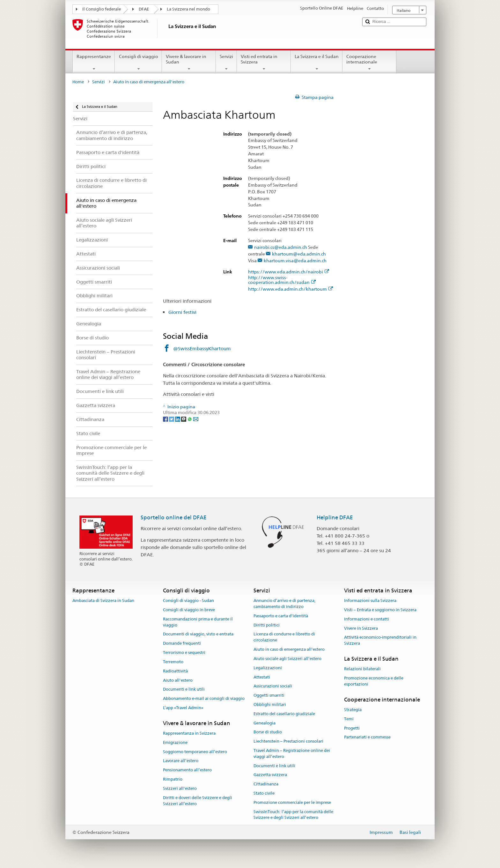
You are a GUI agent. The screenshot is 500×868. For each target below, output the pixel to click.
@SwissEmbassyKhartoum (202, 349)
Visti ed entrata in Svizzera (264, 63)
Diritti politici (267, 625)
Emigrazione (175, 742)
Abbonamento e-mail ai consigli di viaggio (204, 698)
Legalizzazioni (268, 668)
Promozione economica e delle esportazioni (374, 681)
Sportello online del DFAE (174, 517)
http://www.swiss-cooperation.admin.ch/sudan (282, 280)
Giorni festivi (182, 312)
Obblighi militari (270, 705)
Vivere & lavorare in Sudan (189, 63)
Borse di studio (268, 732)
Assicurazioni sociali (273, 686)
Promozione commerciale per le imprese (292, 802)
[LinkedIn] (178, 419)
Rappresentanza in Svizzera (189, 733)
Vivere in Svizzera (361, 628)
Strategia (353, 710)
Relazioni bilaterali (362, 669)
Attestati (262, 677)
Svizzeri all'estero (180, 788)
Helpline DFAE (335, 517)
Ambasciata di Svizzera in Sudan (103, 601)
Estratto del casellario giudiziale (284, 714)
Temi (349, 719)
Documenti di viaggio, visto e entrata (198, 634)
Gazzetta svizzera (270, 775)
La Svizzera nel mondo (188, 9)
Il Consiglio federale (102, 9)
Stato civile (264, 793)
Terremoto (173, 662)
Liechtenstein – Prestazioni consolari (288, 741)
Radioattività (175, 671)
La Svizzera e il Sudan (317, 63)
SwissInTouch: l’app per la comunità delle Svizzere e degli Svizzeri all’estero (293, 815)
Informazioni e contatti (367, 619)
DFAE (144, 9)
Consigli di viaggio (138, 63)
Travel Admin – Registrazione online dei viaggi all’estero (292, 753)
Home (78, 82)
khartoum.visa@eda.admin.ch (295, 261)
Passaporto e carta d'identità (281, 616)
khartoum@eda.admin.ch (299, 254)
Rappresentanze (94, 63)
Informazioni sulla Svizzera (370, 601)
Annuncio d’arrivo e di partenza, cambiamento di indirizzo (284, 604)
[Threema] (184, 419)
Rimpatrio (173, 779)
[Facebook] (166, 419)
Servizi (226, 63)
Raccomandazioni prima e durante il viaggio (198, 622)
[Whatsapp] (190, 419)
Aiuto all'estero (178, 680)
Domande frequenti (182, 644)
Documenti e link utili (184, 690)
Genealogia (265, 723)
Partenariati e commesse (367, 737)
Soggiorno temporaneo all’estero (195, 752)
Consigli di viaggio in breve (189, 610)
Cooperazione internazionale (369, 63)
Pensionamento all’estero (187, 770)
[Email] (196, 419)
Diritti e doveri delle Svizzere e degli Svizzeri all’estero (198, 801)
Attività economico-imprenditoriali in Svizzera (380, 641)
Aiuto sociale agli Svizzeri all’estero (287, 659)
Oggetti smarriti (269, 695)
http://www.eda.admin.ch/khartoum (290, 289)
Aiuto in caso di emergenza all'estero (289, 649)
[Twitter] (172, 419)
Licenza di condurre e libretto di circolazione (284, 637)
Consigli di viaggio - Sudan (188, 601)
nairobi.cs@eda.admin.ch (281, 247)
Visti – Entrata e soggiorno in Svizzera (380, 610)
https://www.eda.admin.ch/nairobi (289, 272)
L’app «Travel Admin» (183, 708)
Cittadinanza (266, 784)
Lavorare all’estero (181, 761)
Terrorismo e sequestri (184, 653)
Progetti (352, 728)
